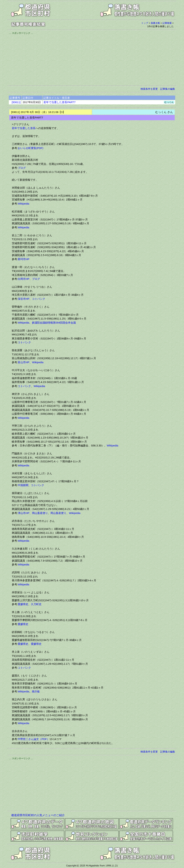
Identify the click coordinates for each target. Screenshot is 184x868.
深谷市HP (24, 299)
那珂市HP (24, 259)
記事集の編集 (168, 89)
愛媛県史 (23, 604)
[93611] (16, 102)
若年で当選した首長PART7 (59, 102)
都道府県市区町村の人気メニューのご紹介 (38, 815)
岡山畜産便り (40, 513)
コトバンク (39, 299)
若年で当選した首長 (24, 128)
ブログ (22, 168)
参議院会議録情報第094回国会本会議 (54, 323)
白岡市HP (24, 279)
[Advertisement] (92, 59)
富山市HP (24, 362)
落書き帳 (155, 23)
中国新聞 (23, 485)
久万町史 (36, 604)
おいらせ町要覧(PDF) (31, 148)
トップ (145, 23)
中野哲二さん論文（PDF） (34, 739)
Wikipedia (23, 204)
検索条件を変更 (149, 89)
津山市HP (24, 513)
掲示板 (36, 691)
